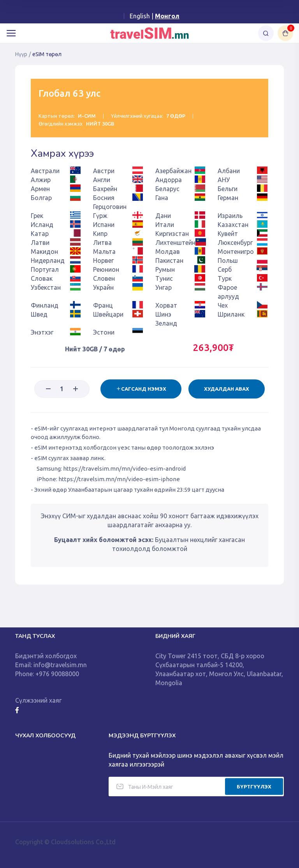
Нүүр (21, 54)
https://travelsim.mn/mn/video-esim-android (124, 469)
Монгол (167, 16)
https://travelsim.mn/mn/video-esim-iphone (119, 479)
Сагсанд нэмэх (141, 389)
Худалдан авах (227, 389)
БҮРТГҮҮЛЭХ (254, 786)
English (140, 16)
